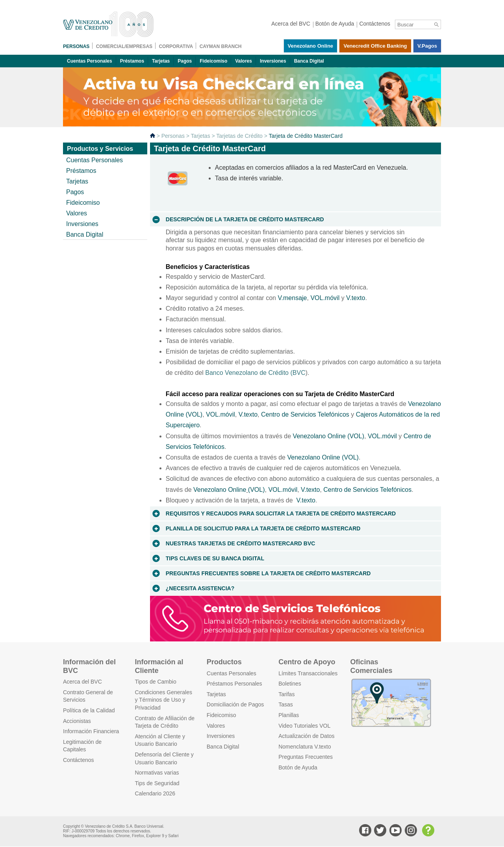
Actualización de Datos (306, 736)
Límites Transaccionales (308, 673)
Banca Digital (309, 61)
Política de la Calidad (89, 710)
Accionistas (77, 721)
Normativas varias (157, 773)
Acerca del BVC (82, 682)
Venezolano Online (311, 46)
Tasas (286, 704)
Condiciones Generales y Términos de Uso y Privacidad (163, 700)
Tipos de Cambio (155, 682)
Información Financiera (91, 731)
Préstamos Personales (234, 684)
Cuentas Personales (90, 61)
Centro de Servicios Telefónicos (305, 414)
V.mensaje (292, 298)
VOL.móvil (325, 298)
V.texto (356, 298)
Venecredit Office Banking (375, 46)
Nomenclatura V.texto (305, 747)
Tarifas (286, 694)
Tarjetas (161, 61)
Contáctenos (79, 760)
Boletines (290, 684)
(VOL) (257, 490)
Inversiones (273, 61)
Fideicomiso (213, 61)
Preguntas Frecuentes (306, 757)
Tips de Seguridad (157, 783)
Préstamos (132, 61)
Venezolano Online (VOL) (329, 436)
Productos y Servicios (100, 149)
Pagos (185, 61)
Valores (244, 61)
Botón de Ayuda (298, 767)
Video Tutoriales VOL (304, 726)
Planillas (289, 715)
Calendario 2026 (155, 793)
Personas (173, 136)
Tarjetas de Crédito (239, 136)
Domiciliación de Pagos (235, 704)
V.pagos (427, 46)
